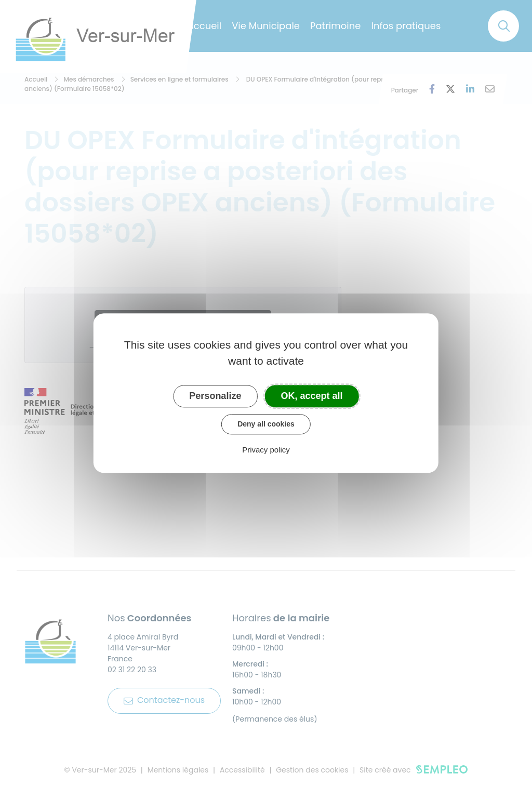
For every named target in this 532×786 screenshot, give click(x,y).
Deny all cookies (266, 424)
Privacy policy (266, 450)
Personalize (215, 396)
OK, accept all (312, 396)
